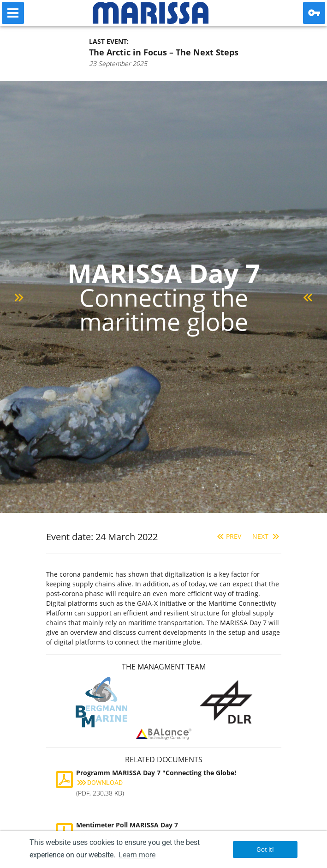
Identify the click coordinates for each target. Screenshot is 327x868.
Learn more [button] (137, 855)
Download (99, 783)
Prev (228, 536)
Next (267, 536)
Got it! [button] (265, 850)
